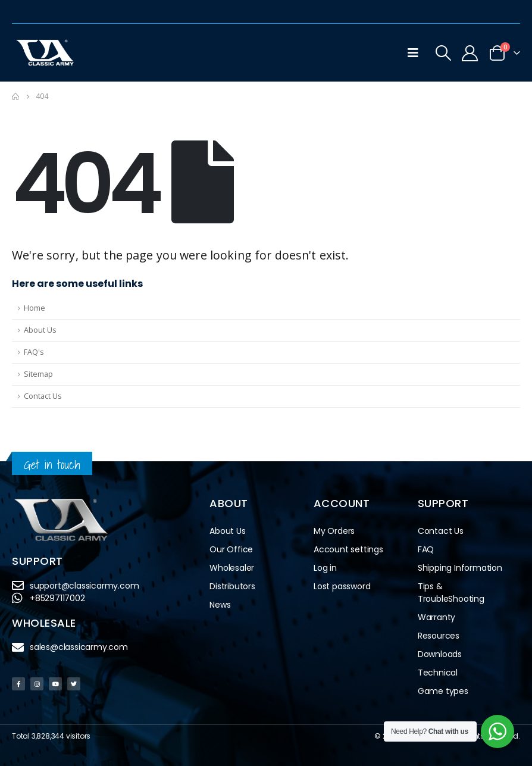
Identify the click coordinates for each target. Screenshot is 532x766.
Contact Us (43, 396)
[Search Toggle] (443, 53)
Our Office (231, 549)
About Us (40, 330)
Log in (325, 568)
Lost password (342, 586)
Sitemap (38, 374)
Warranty (436, 617)
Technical (438, 673)
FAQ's (34, 352)
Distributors (235, 587)
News (220, 605)
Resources (439, 636)
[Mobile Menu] (413, 53)
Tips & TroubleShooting (451, 593)
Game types (443, 691)
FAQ (426, 549)
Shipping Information (460, 568)
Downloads (440, 654)
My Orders (334, 531)
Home (35, 308)
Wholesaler (232, 568)
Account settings (348, 549)
